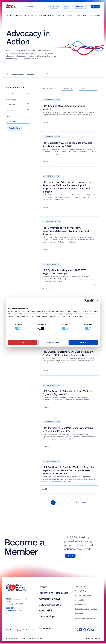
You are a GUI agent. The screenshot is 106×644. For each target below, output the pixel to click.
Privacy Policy (81, 591)
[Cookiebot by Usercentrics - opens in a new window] (85, 301)
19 (76, 503)
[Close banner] (97, 301)
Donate (95, 7)
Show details (89, 336)
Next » (85, 503)
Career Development (66, 16)
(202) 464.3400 (12, 609)
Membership (95, 16)
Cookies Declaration (83, 596)
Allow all (83, 342)
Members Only (80, 7)
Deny (23, 342)
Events (9, 16)
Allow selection (53, 342)
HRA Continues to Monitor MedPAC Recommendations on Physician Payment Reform (66, 231)
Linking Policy (81, 605)
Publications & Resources (25, 16)
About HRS (82, 16)
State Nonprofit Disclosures (86, 619)
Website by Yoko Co (93, 639)
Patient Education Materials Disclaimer (86, 612)
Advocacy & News (46, 16)
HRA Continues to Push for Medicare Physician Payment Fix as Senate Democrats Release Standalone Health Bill (68, 471)
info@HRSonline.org (14, 611)
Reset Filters (14, 128)
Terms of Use (81, 587)
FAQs (66, 7)
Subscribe (54, 7)
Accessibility (80, 600)
